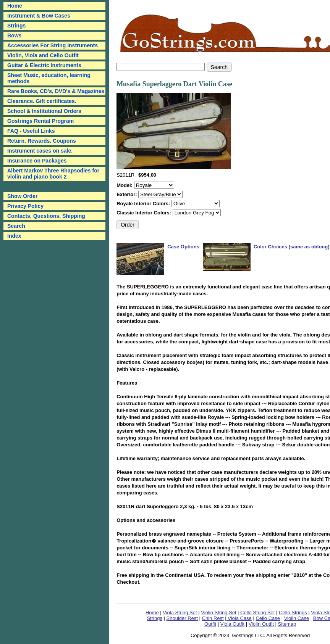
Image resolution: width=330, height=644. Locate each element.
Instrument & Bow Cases (39, 16)
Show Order (22, 196)
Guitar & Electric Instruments (44, 65)
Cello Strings (293, 613)
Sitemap (287, 624)
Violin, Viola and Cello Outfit (43, 55)
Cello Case (268, 618)
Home (152, 613)
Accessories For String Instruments (53, 45)
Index (14, 236)
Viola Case (239, 618)
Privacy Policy (25, 206)
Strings (16, 26)
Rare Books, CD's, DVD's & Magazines (56, 91)
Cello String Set (257, 613)
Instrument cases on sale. (40, 151)
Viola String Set (180, 613)
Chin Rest (213, 618)
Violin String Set (218, 613)
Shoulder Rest (182, 618)
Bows (14, 35)
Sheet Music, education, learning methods (49, 78)
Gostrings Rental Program (40, 121)
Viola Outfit (232, 624)
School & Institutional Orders (44, 111)
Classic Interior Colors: (145, 213)
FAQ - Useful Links (31, 131)
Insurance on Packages (37, 161)
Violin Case (297, 618)
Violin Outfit (261, 624)
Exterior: (127, 194)
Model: (125, 185)
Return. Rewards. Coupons (42, 141)
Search (16, 226)
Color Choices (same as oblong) (292, 247)
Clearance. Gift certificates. (42, 101)
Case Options (183, 247)
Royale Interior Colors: (144, 204)
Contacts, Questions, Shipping (46, 216)
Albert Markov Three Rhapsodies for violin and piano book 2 (53, 174)
